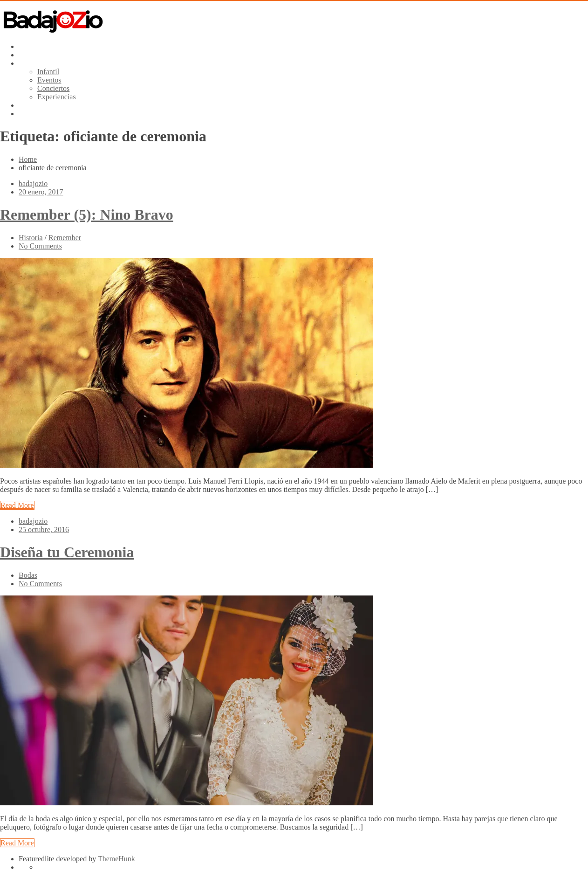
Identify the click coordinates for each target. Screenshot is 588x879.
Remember (65, 238)
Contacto (32, 114)
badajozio (33, 183)
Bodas (28, 575)
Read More (17, 505)
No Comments (40, 246)
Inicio (27, 46)
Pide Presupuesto (44, 105)
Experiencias (57, 97)
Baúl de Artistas (42, 55)
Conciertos (53, 88)
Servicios (33, 63)
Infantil (48, 72)
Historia (31, 238)
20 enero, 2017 (41, 192)
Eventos (49, 80)
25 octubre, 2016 (44, 529)
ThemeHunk (116, 859)
